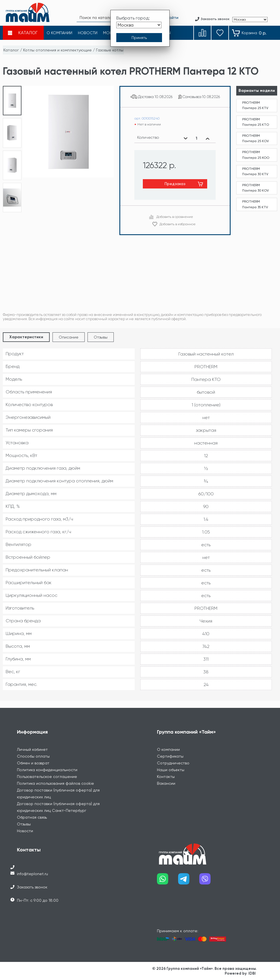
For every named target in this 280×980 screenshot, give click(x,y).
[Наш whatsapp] (168, 881)
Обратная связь (32, 817)
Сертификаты (170, 756)
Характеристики (26, 337)
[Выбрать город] (139, 25)
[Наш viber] (210, 881)
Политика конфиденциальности (47, 770)
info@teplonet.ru (32, 874)
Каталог (11, 50)
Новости (25, 831)
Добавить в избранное (178, 224)
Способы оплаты (33, 756)
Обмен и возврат (33, 763)
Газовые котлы (110, 50)
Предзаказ (175, 184)
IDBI (252, 973)
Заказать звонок (32, 887)
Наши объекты (171, 770)
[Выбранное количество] (197, 138)
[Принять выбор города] (139, 38)
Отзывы (101, 337)
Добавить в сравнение (175, 217)
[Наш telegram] (189, 881)
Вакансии (166, 783)
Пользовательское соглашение (47, 777)
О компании (168, 749)
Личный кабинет (32, 749)
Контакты (166, 777)
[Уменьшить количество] (186, 138)
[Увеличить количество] (208, 138)
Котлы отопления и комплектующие (57, 50)
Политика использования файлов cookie (55, 783)
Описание (69, 337)
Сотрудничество (173, 763)
